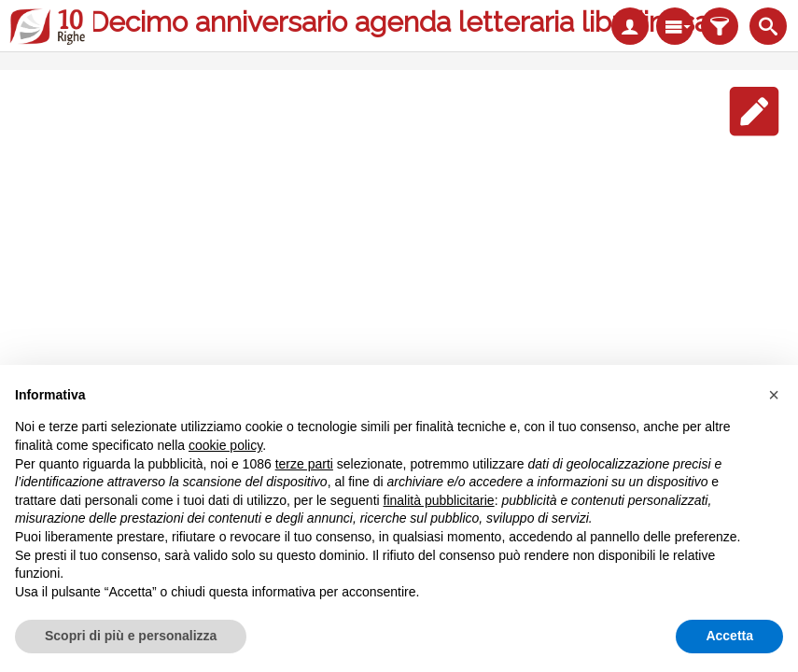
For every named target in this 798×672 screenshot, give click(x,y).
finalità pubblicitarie (439, 500)
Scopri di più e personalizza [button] (131, 636)
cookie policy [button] (225, 445)
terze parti (304, 464)
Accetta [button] (729, 636)
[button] (774, 395)
